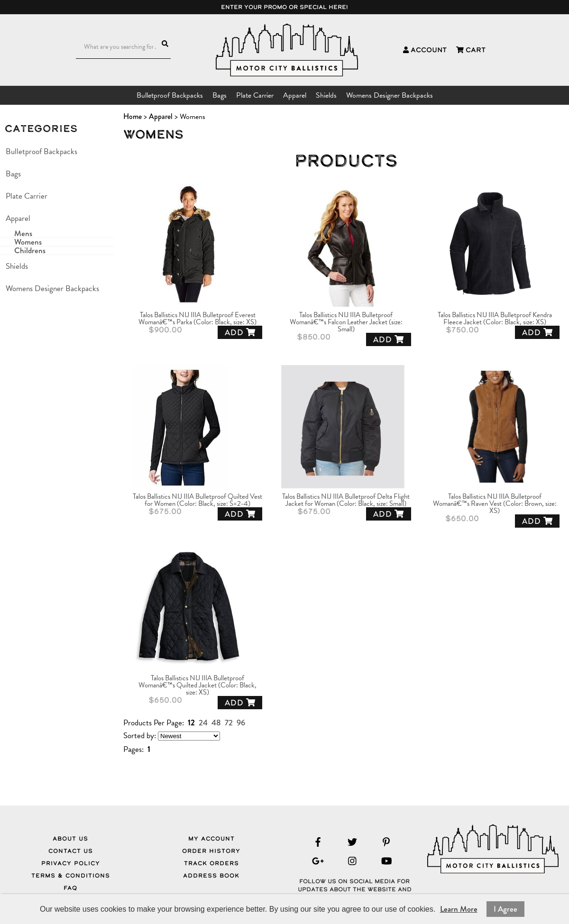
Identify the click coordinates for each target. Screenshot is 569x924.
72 (229, 723)
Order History (211, 851)
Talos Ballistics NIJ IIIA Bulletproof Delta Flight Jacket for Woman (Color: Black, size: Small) (346, 500)
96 (241, 723)
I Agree (505, 909)
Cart (471, 50)
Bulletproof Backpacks (170, 95)
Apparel (295, 95)
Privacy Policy (71, 863)
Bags (220, 95)
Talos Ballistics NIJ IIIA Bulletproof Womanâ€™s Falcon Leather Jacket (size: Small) (346, 322)
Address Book (211, 876)
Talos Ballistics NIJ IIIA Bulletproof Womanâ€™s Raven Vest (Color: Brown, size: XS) (495, 504)
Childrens (30, 251)
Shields (326, 95)
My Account (211, 839)
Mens (23, 234)
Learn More (459, 909)
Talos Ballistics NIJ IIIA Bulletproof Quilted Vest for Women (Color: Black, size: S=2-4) (197, 500)
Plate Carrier (255, 95)
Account (425, 50)
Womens (28, 242)
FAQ (70, 888)
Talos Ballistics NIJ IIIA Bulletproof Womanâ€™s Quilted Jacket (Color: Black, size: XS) (197, 685)
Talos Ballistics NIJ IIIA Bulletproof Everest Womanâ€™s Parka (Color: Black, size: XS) (197, 319)
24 (203, 723)
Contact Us (71, 851)
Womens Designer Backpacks (390, 95)
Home (133, 116)
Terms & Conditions (71, 876)
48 (216, 723)
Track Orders (211, 863)
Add (240, 333)
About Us (70, 839)
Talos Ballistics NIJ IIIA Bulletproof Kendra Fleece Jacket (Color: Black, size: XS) (495, 319)
